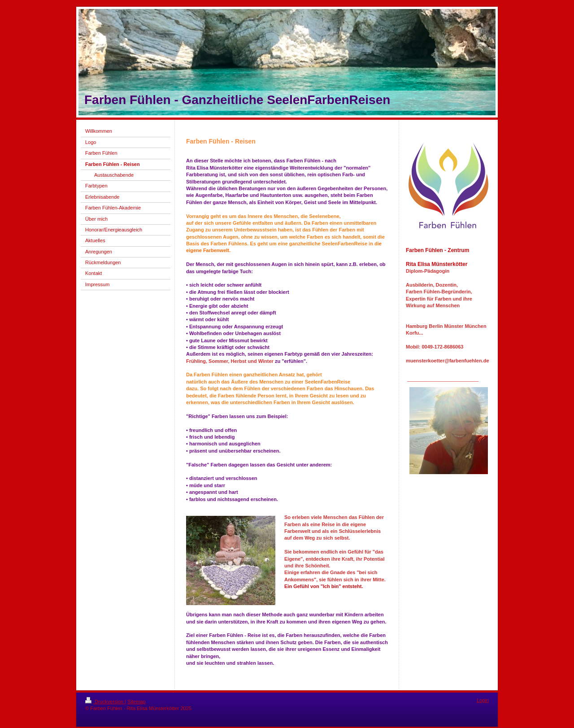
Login (483, 700)
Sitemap (136, 702)
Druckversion (105, 702)
